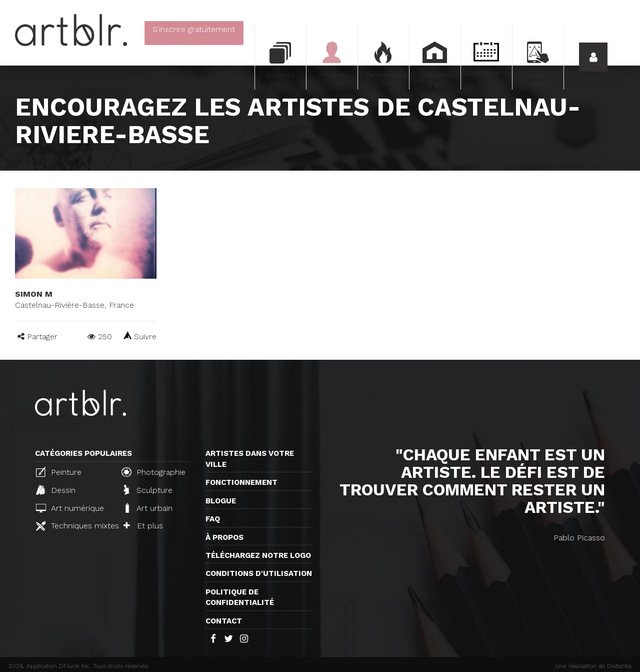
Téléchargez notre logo (258, 555)
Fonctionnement (241, 482)
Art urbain (148, 508)
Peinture (59, 472)
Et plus (143, 526)
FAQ (213, 519)
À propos (224, 537)
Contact (224, 621)
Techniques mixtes (74, 526)
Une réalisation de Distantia (593, 666)
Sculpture (148, 490)
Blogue (221, 501)
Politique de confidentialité (240, 597)
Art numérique (70, 508)
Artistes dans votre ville (250, 459)
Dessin (56, 490)
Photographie (153, 472)
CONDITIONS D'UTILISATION (259, 573)
